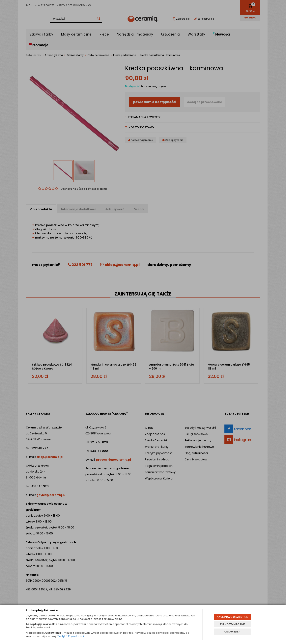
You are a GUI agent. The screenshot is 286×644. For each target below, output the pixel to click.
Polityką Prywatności (71, 636)
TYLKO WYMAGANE (232, 624)
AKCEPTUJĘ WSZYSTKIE (232, 617)
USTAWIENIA (232, 632)
